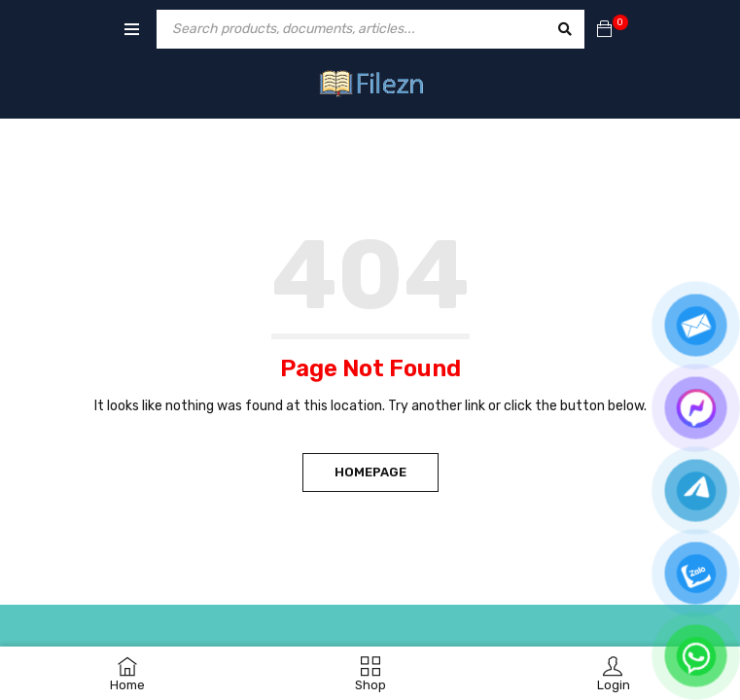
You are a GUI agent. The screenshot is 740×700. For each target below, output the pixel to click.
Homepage (370, 472)
